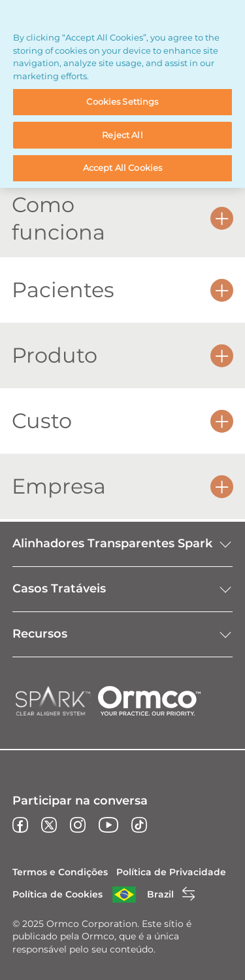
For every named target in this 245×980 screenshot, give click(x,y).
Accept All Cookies (122, 168)
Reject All (122, 135)
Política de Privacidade (171, 872)
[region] (122, 94)
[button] (222, 218)
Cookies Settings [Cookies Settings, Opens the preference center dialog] (122, 101)
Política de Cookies (57, 894)
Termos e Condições (60, 872)
